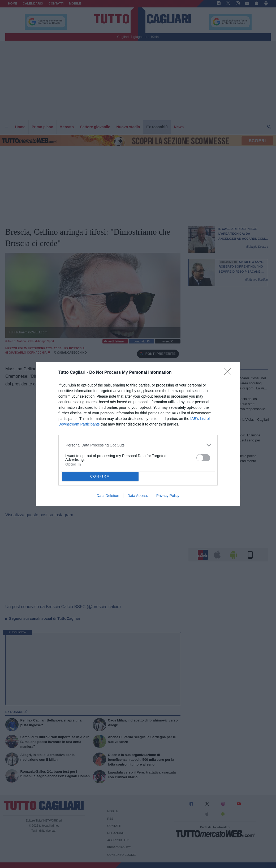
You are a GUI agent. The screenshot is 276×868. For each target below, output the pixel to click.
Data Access (138, 496)
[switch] (203, 458)
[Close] (229, 373)
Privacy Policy (168, 496)
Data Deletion (108, 496)
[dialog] (138, 434)
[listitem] (138, 445)
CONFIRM (100, 476)
